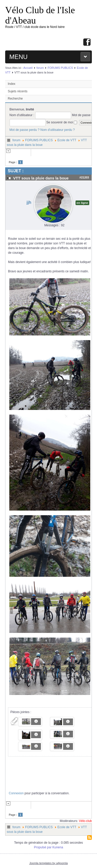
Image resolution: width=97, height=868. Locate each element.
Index (12, 84)
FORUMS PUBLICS (60, 68)
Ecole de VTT (67, 140)
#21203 (84, 177)
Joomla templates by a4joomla (48, 863)
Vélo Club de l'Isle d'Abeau (40, 15)
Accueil (28, 68)
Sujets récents (18, 91)
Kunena (58, 847)
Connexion (16, 793)
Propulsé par (43, 847)
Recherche (15, 99)
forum (40, 68)
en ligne (82, 203)
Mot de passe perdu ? (25, 130)
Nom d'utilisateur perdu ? (58, 130)
